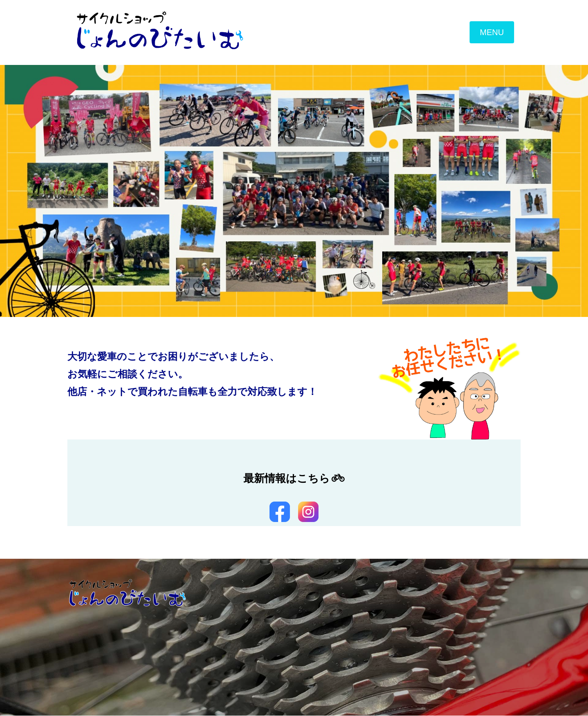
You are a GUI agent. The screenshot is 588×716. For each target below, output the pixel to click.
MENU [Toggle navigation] (492, 33)
